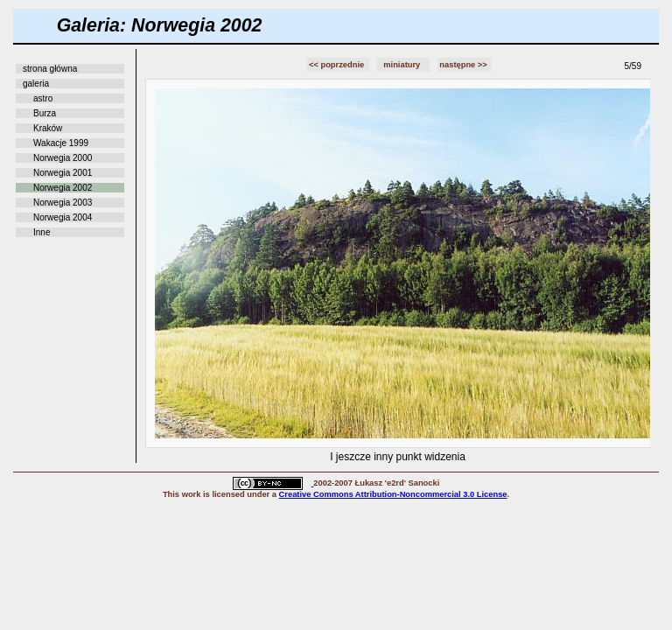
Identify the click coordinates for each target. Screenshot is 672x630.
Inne (42, 232)
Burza (45, 113)
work (192, 494)
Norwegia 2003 (63, 203)
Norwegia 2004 (63, 217)
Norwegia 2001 (63, 173)
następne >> (464, 65)
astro (43, 98)
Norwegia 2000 (63, 158)
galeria (36, 84)
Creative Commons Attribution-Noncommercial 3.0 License (393, 494)
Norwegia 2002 (63, 188)
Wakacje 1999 (61, 143)
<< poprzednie (338, 65)
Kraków (48, 128)
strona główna (50, 69)
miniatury (403, 65)
